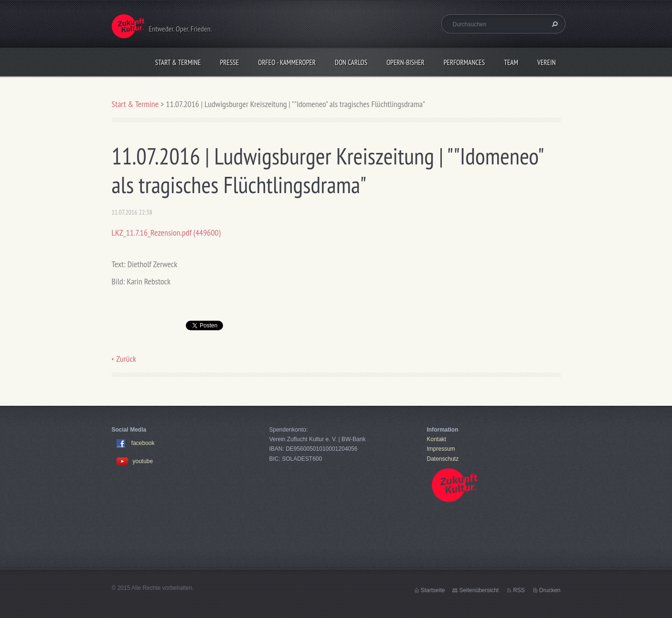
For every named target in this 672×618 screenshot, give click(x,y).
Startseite (433, 590)
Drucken (550, 590)
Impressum (441, 449)
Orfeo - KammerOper (287, 62)
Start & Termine (178, 62)
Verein (547, 62)
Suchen (554, 24)
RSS (519, 590)
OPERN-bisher (405, 62)
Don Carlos (351, 62)
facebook (143, 443)
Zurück (127, 359)
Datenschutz (443, 459)
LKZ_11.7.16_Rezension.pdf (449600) (166, 233)
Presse (230, 62)
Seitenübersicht (479, 590)
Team (511, 62)
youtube (135, 461)
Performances (464, 62)
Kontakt (437, 439)
